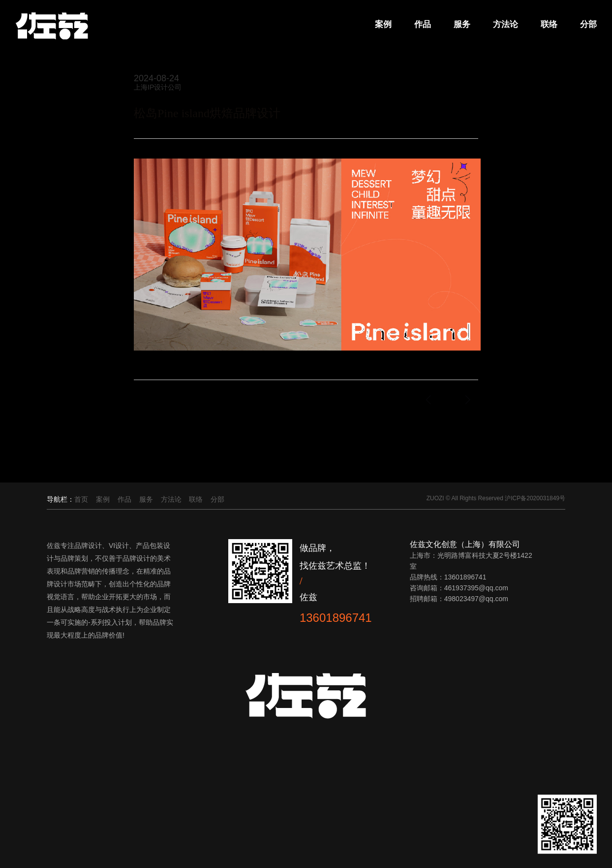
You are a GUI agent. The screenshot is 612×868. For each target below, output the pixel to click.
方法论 (504, 25)
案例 (382, 25)
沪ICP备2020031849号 (535, 498)
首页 (81, 499)
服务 (460, 25)
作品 (421, 25)
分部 (587, 25)
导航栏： (61, 499)
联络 (548, 25)
